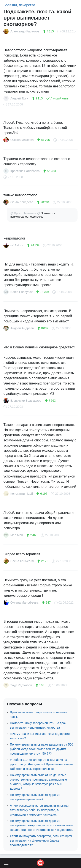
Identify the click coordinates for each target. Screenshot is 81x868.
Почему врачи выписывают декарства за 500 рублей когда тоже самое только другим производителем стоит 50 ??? (41, 749)
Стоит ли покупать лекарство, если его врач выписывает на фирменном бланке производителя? (41, 841)
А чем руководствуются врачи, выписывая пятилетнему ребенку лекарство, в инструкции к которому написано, (40, 810)
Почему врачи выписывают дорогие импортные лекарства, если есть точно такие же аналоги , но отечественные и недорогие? (42, 825)
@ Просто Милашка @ (26, 213)
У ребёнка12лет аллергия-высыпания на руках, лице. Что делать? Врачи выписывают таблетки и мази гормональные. (41, 764)
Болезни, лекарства (19, 5)
